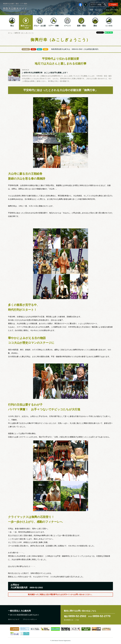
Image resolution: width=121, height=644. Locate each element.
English (114, 4)
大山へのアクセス (112, 10)
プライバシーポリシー (30, 619)
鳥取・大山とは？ (96, 10)
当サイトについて (14, 619)
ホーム (10, 33)
